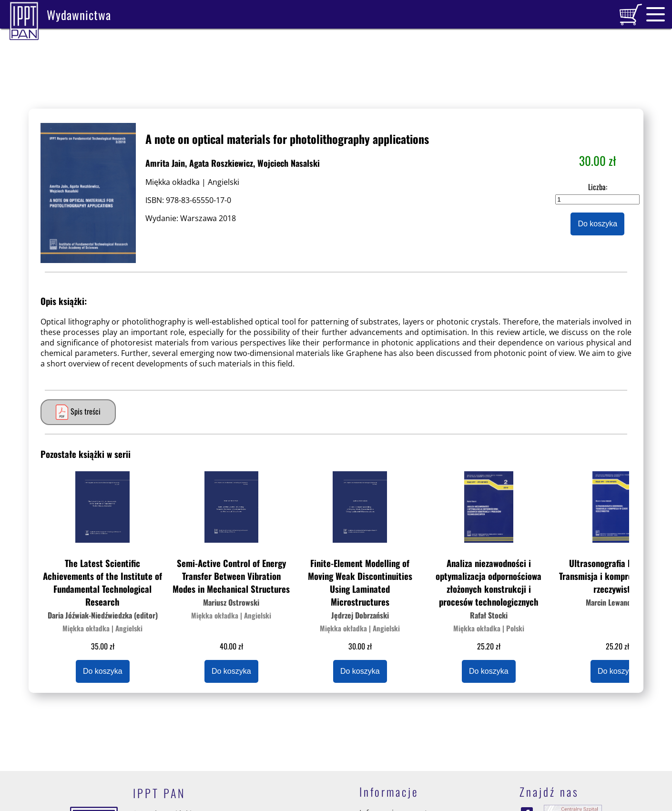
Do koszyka (597, 224)
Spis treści (77, 412)
